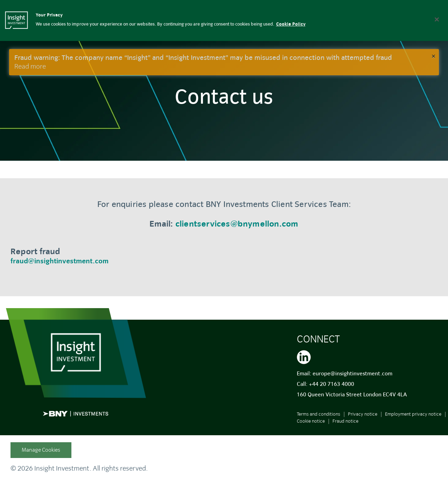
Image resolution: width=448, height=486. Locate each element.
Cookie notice (311, 421)
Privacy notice (363, 414)
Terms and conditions (318, 414)
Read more (30, 67)
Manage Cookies (41, 450)
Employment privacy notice (413, 414)
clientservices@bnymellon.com (237, 224)
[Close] (437, 19)
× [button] (433, 56)
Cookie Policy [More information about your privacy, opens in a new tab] (291, 24)
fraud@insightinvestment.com (59, 261)
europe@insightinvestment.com (352, 374)
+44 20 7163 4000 (331, 384)
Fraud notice (345, 421)
